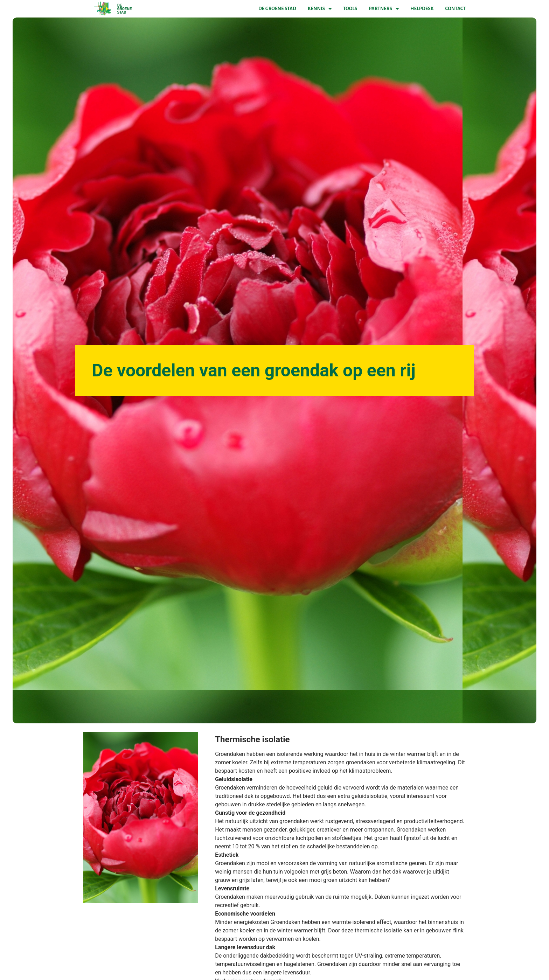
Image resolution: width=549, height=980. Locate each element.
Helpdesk (422, 9)
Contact (456, 9)
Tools (350, 9)
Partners (384, 9)
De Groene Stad (277, 9)
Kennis (320, 9)
